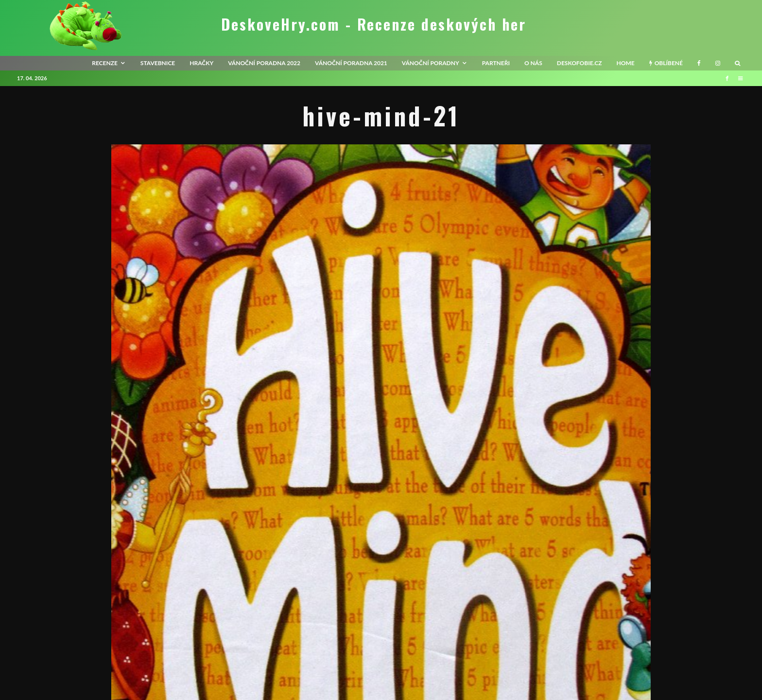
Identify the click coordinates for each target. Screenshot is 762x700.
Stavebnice (158, 63)
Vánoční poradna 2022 (264, 63)
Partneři (496, 63)
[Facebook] (699, 63)
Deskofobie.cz (580, 63)
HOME (625, 63)
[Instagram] (718, 63)
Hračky (201, 63)
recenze (105, 63)
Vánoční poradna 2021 (351, 63)
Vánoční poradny (431, 63)
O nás (533, 63)
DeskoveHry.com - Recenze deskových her (374, 24)
